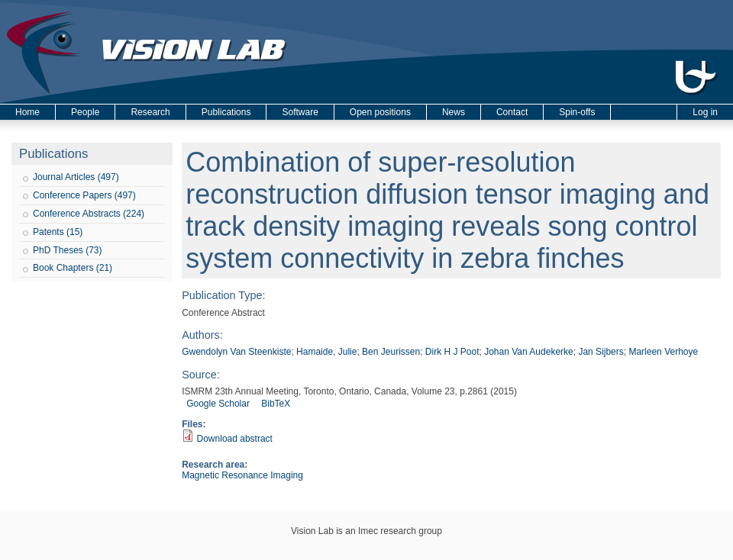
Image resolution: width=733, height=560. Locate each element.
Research (150, 112)
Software (300, 112)
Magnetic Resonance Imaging (242, 475)
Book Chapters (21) (73, 268)
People (85, 112)
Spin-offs (577, 112)
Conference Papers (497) (84, 195)
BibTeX (276, 404)
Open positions (380, 112)
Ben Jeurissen (391, 352)
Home (27, 112)
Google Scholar (218, 404)
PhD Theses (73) (68, 250)
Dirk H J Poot (452, 352)
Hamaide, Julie (326, 352)
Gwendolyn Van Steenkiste (236, 352)
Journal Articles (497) (76, 177)
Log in (705, 112)
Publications (226, 112)
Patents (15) (58, 232)
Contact (512, 112)
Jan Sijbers (601, 352)
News (454, 112)
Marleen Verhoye (663, 352)
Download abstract (235, 439)
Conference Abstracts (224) (89, 214)
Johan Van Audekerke (529, 352)
